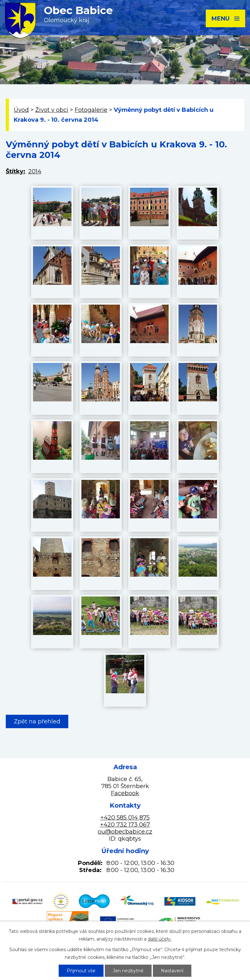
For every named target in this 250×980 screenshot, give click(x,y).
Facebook (125, 793)
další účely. (160, 939)
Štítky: (16, 171)
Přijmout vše (81, 971)
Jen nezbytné (128, 971)
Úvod (21, 110)
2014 (35, 171)
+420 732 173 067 (125, 825)
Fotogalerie (91, 110)
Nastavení (172, 971)
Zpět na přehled (37, 721)
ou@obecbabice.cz (125, 832)
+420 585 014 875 (125, 818)
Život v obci (52, 110)
